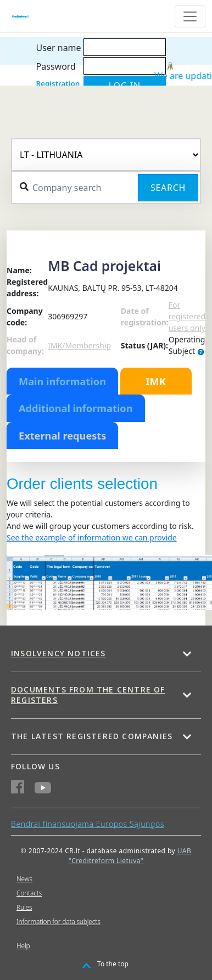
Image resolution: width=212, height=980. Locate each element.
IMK (155, 381)
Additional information (76, 408)
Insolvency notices (58, 653)
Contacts (29, 893)
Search (168, 188)
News (24, 879)
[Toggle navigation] (190, 16)
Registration (58, 83)
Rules (24, 907)
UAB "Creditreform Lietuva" (130, 856)
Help (23, 946)
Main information (62, 381)
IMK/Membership (79, 345)
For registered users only (187, 316)
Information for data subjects (58, 922)
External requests (62, 436)
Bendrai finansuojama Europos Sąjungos (88, 824)
